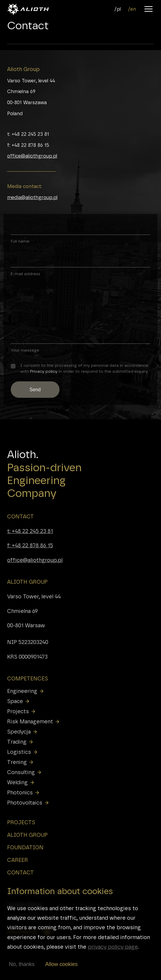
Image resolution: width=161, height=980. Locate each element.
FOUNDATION (25, 848)
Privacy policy (44, 371)
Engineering (26, 691)
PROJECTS (21, 822)
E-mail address (25, 274)
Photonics (24, 793)
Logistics (23, 752)
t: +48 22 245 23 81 (30, 531)
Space (19, 701)
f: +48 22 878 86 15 (30, 545)
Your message (25, 350)
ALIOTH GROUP (27, 582)
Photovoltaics (28, 803)
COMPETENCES (28, 679)
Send (35, 390)
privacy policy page (113, 949)
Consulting (25, 772)
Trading (20, 742)
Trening (21, 762)
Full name (20, 241)
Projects (22, 711)
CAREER (18, 860)
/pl (118, 9)
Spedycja (22, 732)
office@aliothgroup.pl (32, 156)
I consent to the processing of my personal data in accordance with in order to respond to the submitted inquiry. (84, 368)
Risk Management (34, 722)
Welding (21, 782)
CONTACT (21, 517)
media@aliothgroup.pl (32, 197)
